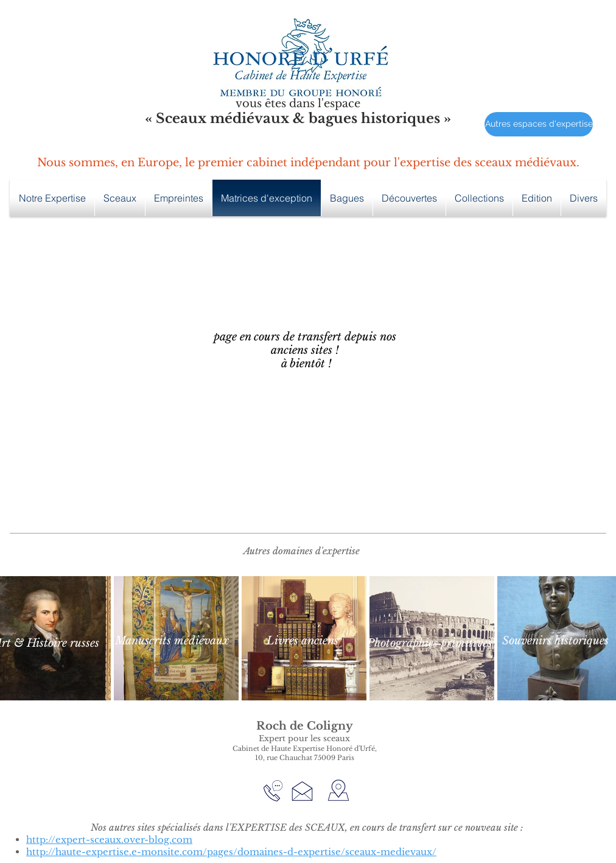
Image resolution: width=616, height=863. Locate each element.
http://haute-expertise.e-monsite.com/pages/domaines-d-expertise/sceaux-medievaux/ (231, 852)
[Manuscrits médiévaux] (172, 641)
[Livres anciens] (303, 641)
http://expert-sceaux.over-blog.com (109, 840)
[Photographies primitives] (429, 643)
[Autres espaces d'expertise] (539, 124)
